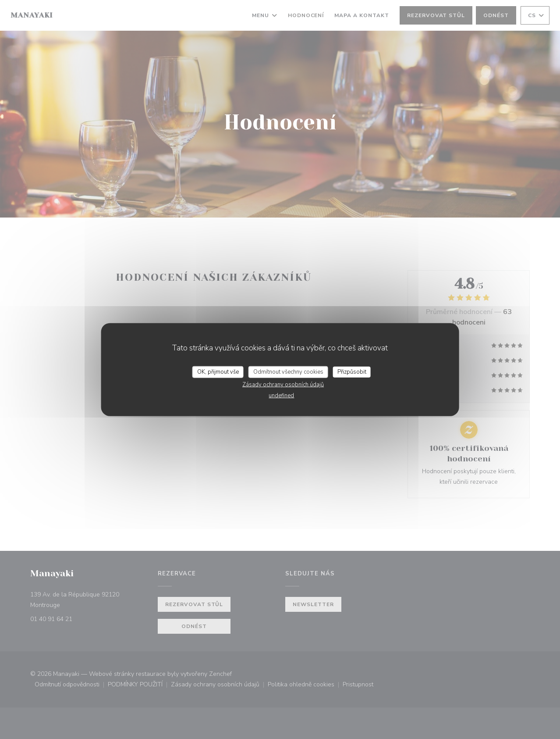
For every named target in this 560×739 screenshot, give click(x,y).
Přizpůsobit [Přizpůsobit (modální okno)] (352, 371)
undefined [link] (281, 396)
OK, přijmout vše (218, 371)
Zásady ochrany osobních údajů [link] (283, 385)
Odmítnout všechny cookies (288, 371)
